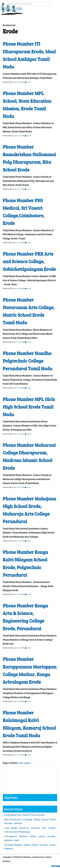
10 (21, 763)
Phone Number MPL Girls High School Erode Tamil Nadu (29, 407)
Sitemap (56, 866)
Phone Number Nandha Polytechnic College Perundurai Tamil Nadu (28, 361)
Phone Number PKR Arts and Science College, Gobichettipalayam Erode (29, 261)
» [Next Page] (24, 763)
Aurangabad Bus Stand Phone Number (25, 815)
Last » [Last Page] (28, 763)
